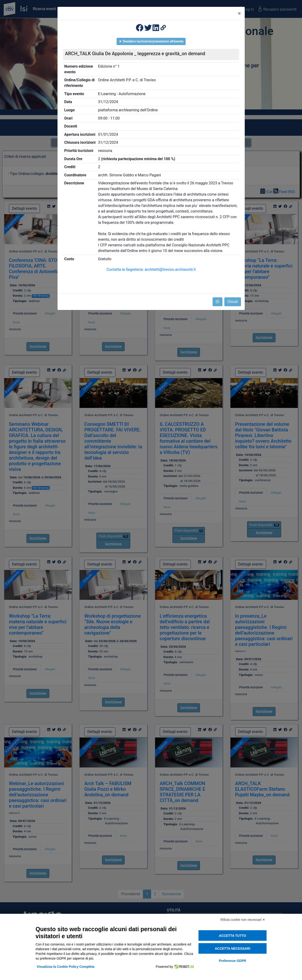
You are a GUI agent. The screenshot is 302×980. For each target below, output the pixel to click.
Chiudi (233, 302)
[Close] (239, 13)
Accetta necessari (232, 949)
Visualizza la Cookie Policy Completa (66, 967)
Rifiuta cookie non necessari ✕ (243, 920)
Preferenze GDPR (233, 961)
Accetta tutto (233, 936)
